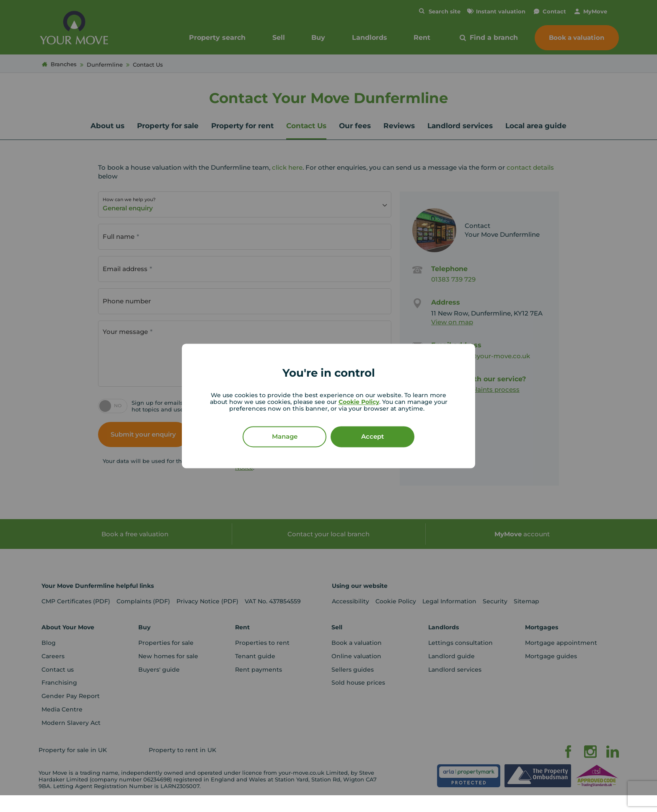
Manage (285, 437)
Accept (372, 437)
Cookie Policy (359, 402)
